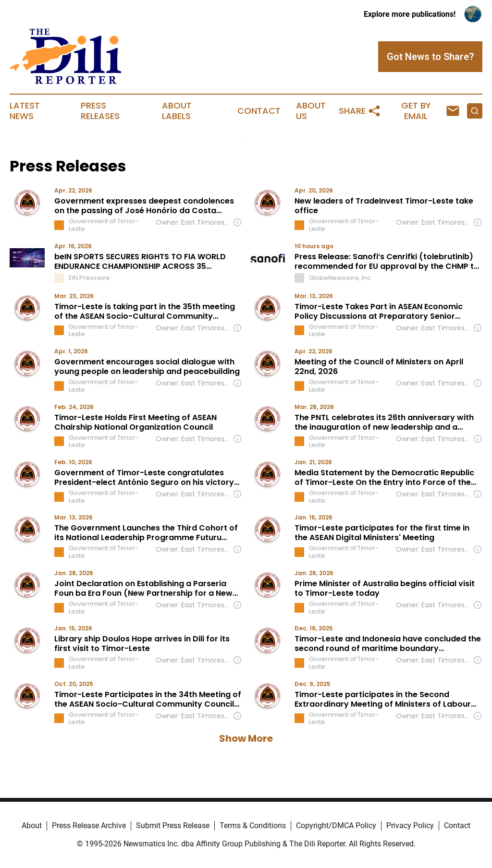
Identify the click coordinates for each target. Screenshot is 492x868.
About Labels (177, 111)
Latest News (25, 111)
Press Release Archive (89, 826)
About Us (311, 111)
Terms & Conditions (253, 826)
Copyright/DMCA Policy (336, 826)
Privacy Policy (410, 826)
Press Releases (100, 111)
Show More (246, 738)
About (32, 826)
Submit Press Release (173, 826)
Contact (259, 111)
